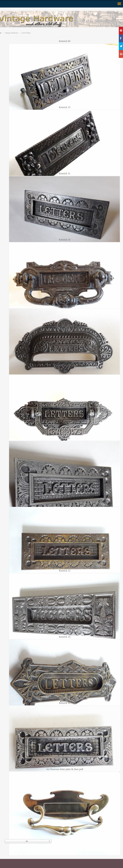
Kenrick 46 (65, 372)
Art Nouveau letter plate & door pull (65, 769)
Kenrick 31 (65, 174)
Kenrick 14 (65, 637)
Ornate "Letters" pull (65, 306)
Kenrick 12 (65, 571)
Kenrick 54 (65, 240)
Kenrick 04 (65, 41)
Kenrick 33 (65, 107)
